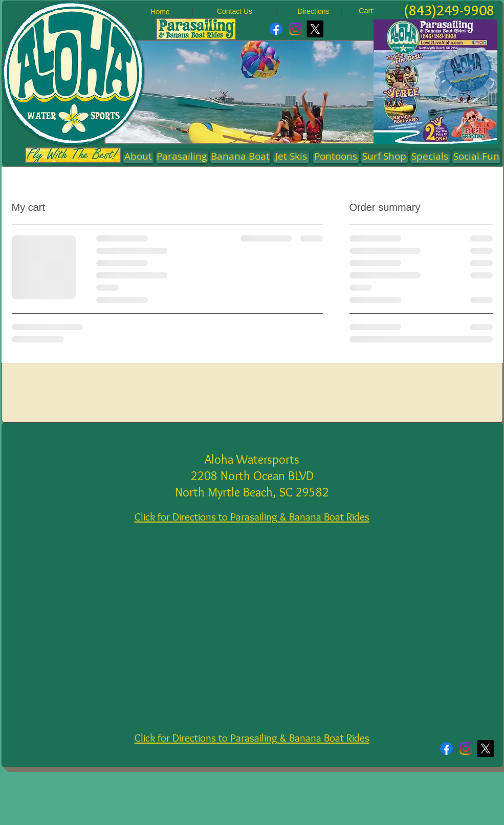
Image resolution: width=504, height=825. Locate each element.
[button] (336, 156)
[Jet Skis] (291, 156)
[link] (373, 11)
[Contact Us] (235, 12)
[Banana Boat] (240, 156)
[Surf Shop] (385, 156)
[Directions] (314, 12)
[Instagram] (295, 29)
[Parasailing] (182, 156)
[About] (138, 156)
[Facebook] (276, 29)
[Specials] (430, 156)
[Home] (160, 12)
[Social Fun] (476, 156)
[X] (315, 29)
